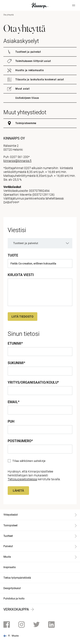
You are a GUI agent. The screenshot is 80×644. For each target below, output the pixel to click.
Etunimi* (15, 344)
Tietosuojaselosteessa (22, 479)
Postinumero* (20, 441)
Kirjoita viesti (21, 275)
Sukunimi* (16, 363)
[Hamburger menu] (74, 5)
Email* (14, 402)
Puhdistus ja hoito (14, 599)
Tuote (13, 255)
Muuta (15, 636)
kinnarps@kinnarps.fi (17, 161)
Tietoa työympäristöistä (17, 578)
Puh (11, 422)
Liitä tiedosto (23, 317)
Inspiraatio (10, 567)
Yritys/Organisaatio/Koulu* (33, 383)
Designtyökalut (12, 588)
